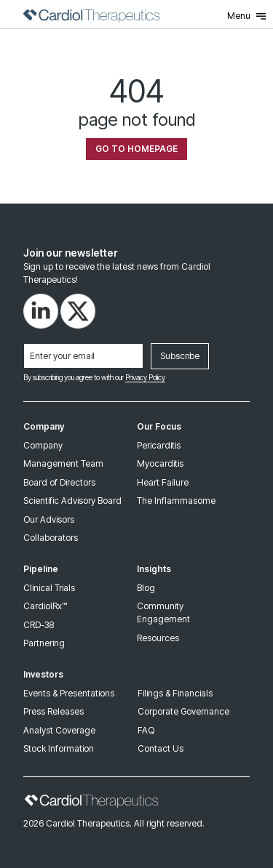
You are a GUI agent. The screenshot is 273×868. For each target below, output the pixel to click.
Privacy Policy (145, 377)
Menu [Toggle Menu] (246, 16)
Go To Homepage (136, 149)
